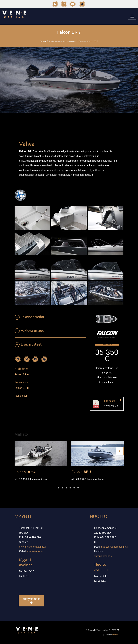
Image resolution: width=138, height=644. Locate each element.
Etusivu (43, 41)
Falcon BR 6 (22, 374)
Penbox (116, 635)
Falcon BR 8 (22, 388)
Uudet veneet (55, 41)
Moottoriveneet (70, 41)
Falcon (82, 41)
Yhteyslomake (31, 601)
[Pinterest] (44, 359)
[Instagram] (64, 4)
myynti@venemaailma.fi (33, 547)
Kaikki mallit (21, 396)
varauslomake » (103, 556)
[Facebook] (55, 4)
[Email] (73, 4)
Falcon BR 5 (81, 472)
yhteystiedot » (35, 551)
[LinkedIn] (35, 359)
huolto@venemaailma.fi (115, 547)
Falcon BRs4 (25, 472)
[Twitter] (27, 359)
